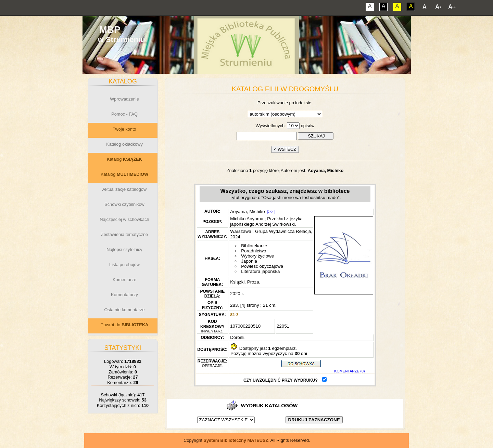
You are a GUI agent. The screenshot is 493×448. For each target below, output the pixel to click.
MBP (110, 30)
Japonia (249, 261)
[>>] (271, 212)
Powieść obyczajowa (262, 266)
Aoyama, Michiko (247, 212)
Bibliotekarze (254, 246)
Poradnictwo (254, 251)
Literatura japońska (260, 271)
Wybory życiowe (257, 256)
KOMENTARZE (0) (349, 371)
